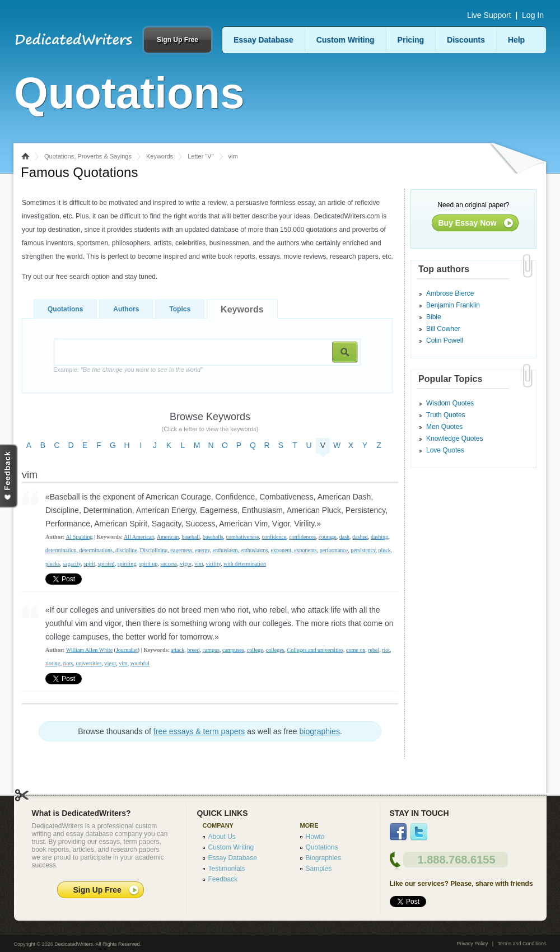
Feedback (223, 879)
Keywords (160, 156)
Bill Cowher (443, 329)
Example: (128, 370)
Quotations (65, 309)
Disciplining (154, 550)
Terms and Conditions (522, 944)
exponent (281, 550)
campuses (233, 650)
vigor (186, 564)
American (168, 537)
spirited (106, 564)
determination (61, 550)
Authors (126, 309)
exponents (305, 550)
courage (328, 537)
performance (334, 550)
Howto (315, 837)
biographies (320, 731)
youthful (140, 663)
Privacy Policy (472, 944)
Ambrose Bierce (450, 293)
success (169, 564)
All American (139, 537)
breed (193, 650)
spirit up (148, 564)
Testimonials (227, 869)
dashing (379, 537)
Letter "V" (200, 156)
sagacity (72, 564)
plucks (53, 564)
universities (88, 663)
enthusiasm (225, 550)
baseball (191, 537)
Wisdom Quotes (450, 403)
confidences (302, 537)
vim (199, 564)
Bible (434, 317)
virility (213, 564)
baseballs (213, 537)
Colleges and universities (316, 650)
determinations (96, 550)
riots (68, 663)
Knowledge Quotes (454, 438)
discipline (126, 550)
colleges (275, 650)
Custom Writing (346, 40)
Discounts (466, 40)
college (255, 650)
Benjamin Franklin (453, 305)
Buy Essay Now (468, 223)
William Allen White (89, 650)
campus (211, 650)
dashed (360, 537)
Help (516, 40)
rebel (374, 650)
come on (356, 650)
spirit (89, 564)
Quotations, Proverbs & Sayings (88, 156)
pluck (385, 550)
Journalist (127, 650)
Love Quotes (445, 450)
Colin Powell (445, 340)
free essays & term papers (199, 731)
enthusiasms (255, 550)
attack (178, 650)
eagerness (181, 550)
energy (202, 550)
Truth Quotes (446, 415)
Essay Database (263, 40)
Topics (180, 309)
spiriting (127, 564)
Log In (533, 15)
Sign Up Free (178, 40)
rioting (53, 663)
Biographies (323, 858)
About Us (222, 837)
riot (386, 650)
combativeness (243, 537)
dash (344, 537)
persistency (363, 550)
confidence (274, 537)
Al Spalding (79, 537)
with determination (245, 564)
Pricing (411, 40)
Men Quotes (444, 427)
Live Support (489, 15)
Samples (319, 869)
